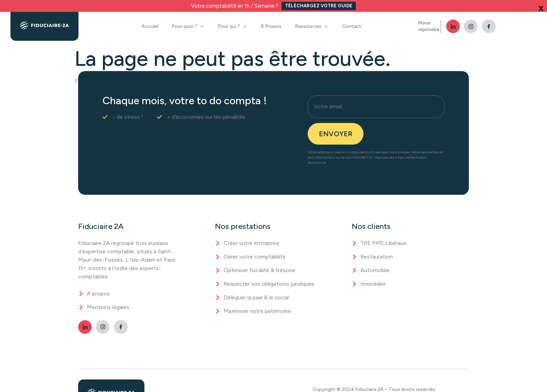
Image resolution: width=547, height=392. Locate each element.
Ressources (312, 19)
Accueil (150, 19)
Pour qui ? (233, 19)
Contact (352, 19)
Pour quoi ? (188, 19)
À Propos (271, 19)
